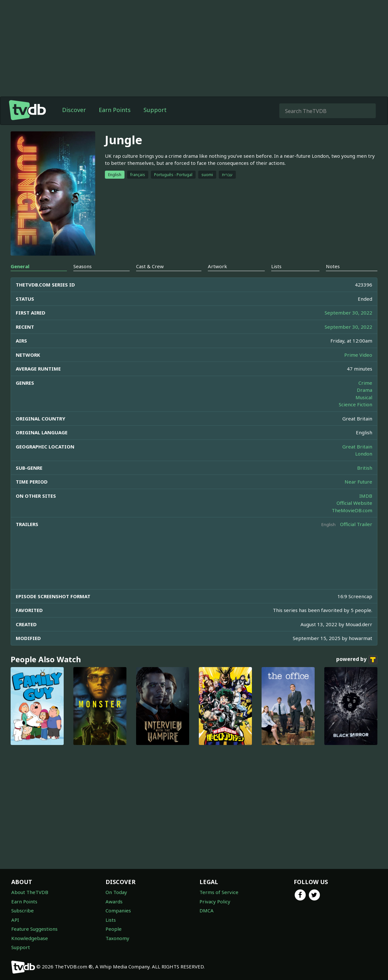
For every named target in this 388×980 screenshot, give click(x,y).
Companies (118, 910)
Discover (74, 110)
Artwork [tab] (217, 266)
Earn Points (115, 110)
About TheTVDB (30, 892)
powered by (357, 660)
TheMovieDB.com (352, 510)
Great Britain (357, 447)
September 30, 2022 (348, 313)
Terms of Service (219, 892)
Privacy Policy (215, 901)
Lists (111, 920)
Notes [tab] (333, 266)
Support (155, 110)
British (365, 468)
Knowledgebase (30, 938)
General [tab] (20, 266)
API (15, 920)
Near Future (358, 482)
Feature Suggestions (34, 929)
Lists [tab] (276, 266)
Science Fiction (356, 404)
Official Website (354, 503)
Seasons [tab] (83, 266)
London (364, 454)
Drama (365, 390)
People (114, 929)
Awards (114, 901)
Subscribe (23, 910)
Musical (364, 397)
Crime (365, 383)
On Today (116, 892)
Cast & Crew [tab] (150, 266)
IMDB (366, 496)
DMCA (207, 910)
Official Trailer (356, 524)
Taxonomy (117, 938)
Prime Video (358, 355)
